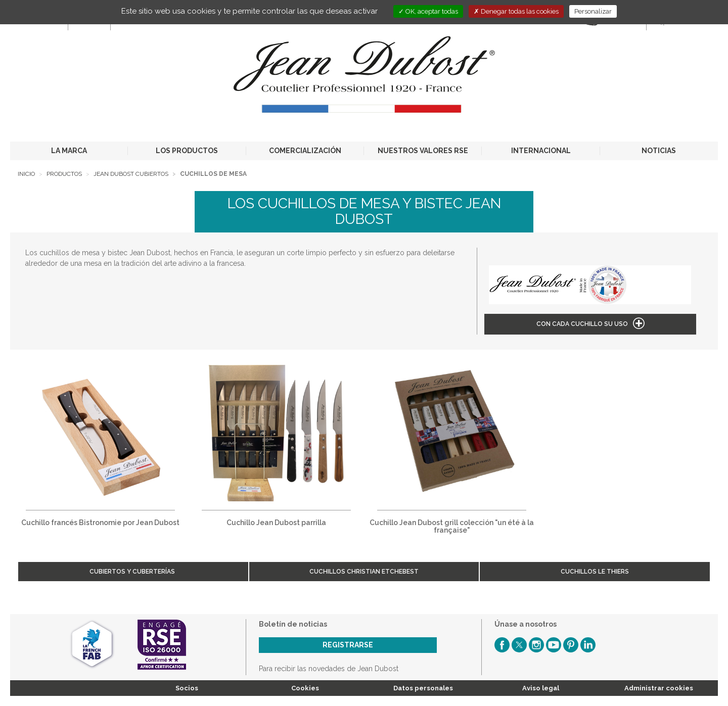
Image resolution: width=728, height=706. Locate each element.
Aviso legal (541, 688)
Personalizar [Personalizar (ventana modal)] (593, 11)
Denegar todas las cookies (516, 11)
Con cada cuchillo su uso (582, 324)
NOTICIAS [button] (659, 151)
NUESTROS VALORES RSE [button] (423, 151)
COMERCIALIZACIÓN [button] (305, 151)
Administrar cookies (659, 688)
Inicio (26, 174)
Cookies (305, 688)
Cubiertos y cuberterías (133, 572)
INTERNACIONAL (541, 151)
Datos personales (423, 688)
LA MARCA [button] (69, 151)
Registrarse (348, 645)
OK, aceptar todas (428, 11)
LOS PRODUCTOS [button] (187, 151)
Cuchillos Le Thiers (595, 572)
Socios (187, 688)
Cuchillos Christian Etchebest (364, 572)
